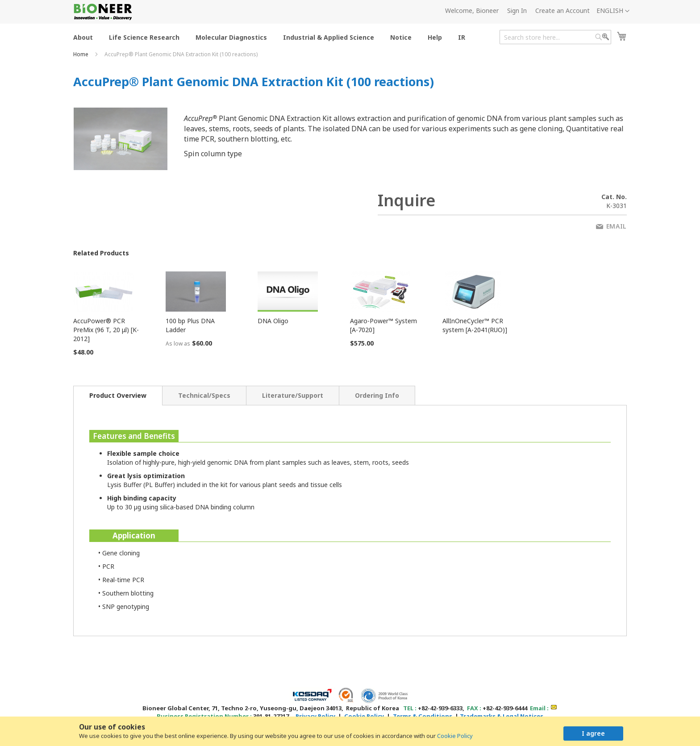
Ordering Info (377, 395)
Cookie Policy (455, 736)
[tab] (118, 396)
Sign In (517, 10)
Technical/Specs (204, 395)
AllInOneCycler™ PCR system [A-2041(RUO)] (475, 325)
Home (81, 54)
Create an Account (562, 10)
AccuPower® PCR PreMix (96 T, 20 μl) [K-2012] (106, 330)
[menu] (272, 37)
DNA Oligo (273, 321)
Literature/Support (293, 395)
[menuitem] (83, 37)
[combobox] (555, 37)
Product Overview (118, 395)
